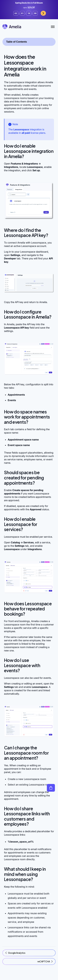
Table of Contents (17, 42)
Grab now (43, 13)
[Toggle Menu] (53, 27)
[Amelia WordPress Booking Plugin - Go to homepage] (12, 27)
